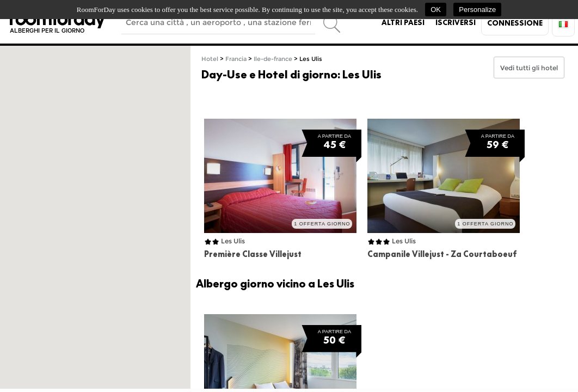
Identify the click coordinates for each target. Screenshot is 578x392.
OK (436, 10)
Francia (236, 59)
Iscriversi (456, 22)
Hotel (210, 59)
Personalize (477, 10)
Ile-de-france (273, 59)
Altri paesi (403, 22)
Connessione (515, 23)
